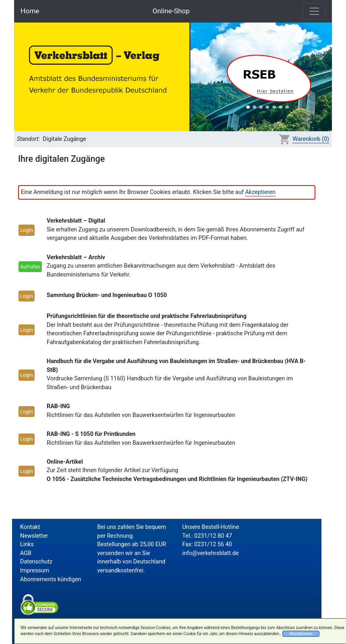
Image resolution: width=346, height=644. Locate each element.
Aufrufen (30, 267)
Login (27, 230)
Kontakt (30, 527)
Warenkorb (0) (311, 139)
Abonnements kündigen (51, 579)
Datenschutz (36, 562)
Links (27, 544)
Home (30, 11)
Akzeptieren (260, 192)
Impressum (35, 571)
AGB (26, 553)
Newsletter (34, 536)
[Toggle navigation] (314, 11)
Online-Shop (171, 11)
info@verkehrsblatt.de (210, 553)
